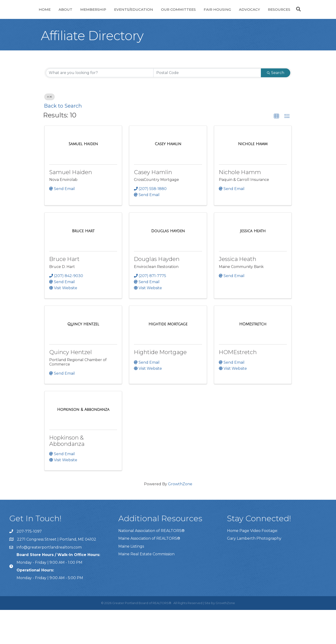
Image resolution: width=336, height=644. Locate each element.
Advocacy (296, 15)
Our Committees (225, 15)
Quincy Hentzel (71, 386)
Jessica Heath (238, 293)
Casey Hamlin (153, 206)
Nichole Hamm (240, 206)
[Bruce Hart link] (83, 265)
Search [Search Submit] (276, 107)
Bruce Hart (64, 293)
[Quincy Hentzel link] (83, 358)
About (57, 15)
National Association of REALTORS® (151, 565)
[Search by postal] (207, 107)
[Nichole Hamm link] (253, 178)
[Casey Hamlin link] (168, 178)
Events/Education (125, 15)
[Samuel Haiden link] (83, 178)
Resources (168, 33)
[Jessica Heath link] (253, 265)
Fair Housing (264, 15)
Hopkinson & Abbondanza (67, 475)
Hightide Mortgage (160, 386)
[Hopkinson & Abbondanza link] (83, 444)
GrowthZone (180, 518)
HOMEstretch (238, 386)
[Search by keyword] (100, 107)
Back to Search (63, 140)
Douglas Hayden (157, 293)
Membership (85, 15)
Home (36, 15)
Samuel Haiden (71, 206)
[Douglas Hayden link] (168, 265)
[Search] (168, 44)
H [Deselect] (49, 131)
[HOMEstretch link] (253, 358)
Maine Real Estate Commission (146, 588)
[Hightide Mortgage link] (168, 358)
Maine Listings (131, 580)
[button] (276, 150)
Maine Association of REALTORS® (149, 572)
